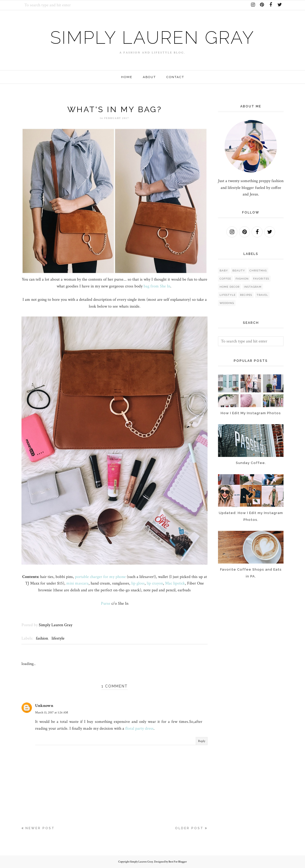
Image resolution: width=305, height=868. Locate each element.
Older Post (189, 828)
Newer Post (40, 828)
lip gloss (138, 583)
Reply (202, 741)
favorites (261, 279)
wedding (227, 303)
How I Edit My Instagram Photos (251, 413)
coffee (225, 279)
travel (262, 295)
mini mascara (77, 583)
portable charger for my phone (100, 577)
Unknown (44, 706)
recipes (246, 295)
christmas (258, 271)
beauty (239, 271)
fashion (42, 638)
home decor (230, 287)
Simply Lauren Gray (152, 36)
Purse (106, 604)
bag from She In (157, 286)
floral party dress (139, 728)
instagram (253, 287)
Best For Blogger (178, 862)
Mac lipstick (175, 583)
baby (224, 271)
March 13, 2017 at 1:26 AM (52, 713)
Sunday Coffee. (251, 463)
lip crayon (155, 583)
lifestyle (58, 638)
